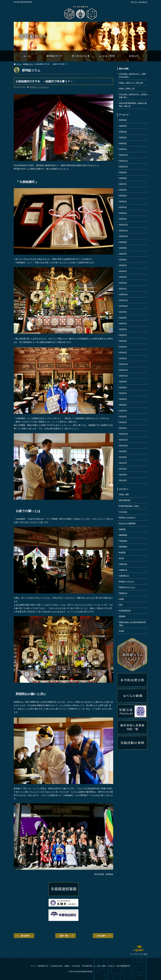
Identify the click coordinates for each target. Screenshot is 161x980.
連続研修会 (123, 535)
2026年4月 (123, 132)
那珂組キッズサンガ (126, 581)
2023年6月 (123, 329)
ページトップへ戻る (139, 950)
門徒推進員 (123, 541)
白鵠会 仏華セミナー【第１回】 (131, 83)
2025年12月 (123, 155)
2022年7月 (123, 393)
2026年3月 (123, 137)
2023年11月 (123, 300)
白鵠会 (121, 599)
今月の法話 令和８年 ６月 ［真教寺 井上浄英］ (132, 75)
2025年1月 (123, 219)
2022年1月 (123, 428)
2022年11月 (123, 370)
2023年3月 (123, 347)
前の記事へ (24, 936)
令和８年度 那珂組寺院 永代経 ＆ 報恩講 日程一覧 (133, 105)
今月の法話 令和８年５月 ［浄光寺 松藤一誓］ (133, 96)
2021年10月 (123, 445)
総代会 (121, 558)
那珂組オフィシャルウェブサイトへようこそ (27, 56)
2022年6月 (123, 399)
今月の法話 (123, 512)
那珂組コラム (28, 64)
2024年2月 (123, 283)
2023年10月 (123, 306)
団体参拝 (122, 616)
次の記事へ (103, 936)
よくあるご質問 (107, 56)
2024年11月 (123, 230)
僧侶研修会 (123, 547)
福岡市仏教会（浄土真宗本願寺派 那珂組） (132, 624)
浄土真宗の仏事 (80, 56)
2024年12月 (123, 225)
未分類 (121, 631)
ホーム (19, 64)
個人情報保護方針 (124, 966)
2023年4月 (123, 341)
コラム (135, 2)
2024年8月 (123, 248)
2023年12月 (123, 294)
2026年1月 (123, 149)
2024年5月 (123, 265)
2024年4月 (123, 271)
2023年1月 (123, 358)
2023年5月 (123, 335)
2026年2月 (123, 143)
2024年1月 (123, 289)
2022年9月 (123, 381)
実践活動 (122, 529)
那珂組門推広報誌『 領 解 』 (130, 506)
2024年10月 (123, 236)
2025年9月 (123, 172)
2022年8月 (123, 387)
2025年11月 (123, 161)
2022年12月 (123, 364)
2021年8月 (123, 457)
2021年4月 (123, 480)
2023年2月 (123, 352)
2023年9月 (123, 312)
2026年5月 (123, 126)
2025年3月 (123, 207)
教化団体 (122, 552)
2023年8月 (123, 318)
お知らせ (144, 2)
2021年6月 (123, 469)
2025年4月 (123, 201)
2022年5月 (123, 405)
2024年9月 (123, 242)
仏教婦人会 (123, 570)
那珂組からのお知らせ (134, 56)
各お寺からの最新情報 (127, 523)
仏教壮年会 (123, 564)
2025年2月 (123, 213)
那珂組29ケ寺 (54, 56)
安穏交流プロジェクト (127, 587)
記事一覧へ (66, 936)
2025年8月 (123, 178)
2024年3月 (123, 277)
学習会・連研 (124, 494)
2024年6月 (123, 259)
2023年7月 (123, 323)
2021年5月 (123, 475)
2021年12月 (123, 434)
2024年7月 (123, 254)
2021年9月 (123, 451)
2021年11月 (123, 440)
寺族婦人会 (123, 593)
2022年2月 (123, 422)
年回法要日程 (87, 966)
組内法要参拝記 (125, 500)
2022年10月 (123, 376)
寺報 (121, 605)
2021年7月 (123, 463)
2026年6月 (123, 120)
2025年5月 (123, 196)
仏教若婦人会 (124, 576)
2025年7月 (123, 184)
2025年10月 (123, 166)
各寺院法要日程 (125, 611)
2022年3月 (123, 416)
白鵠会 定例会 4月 (127, 88)
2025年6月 (123, 190)
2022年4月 (123, 411)
